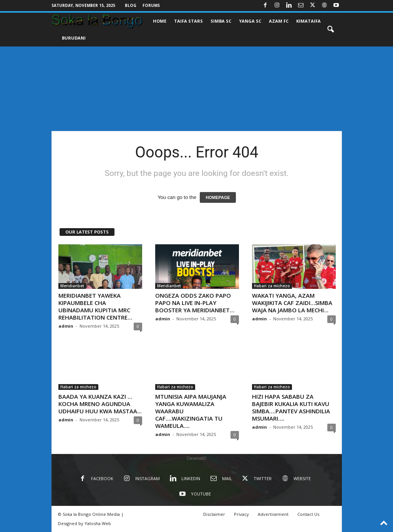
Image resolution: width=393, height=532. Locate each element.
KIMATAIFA (308, 21)
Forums (151, 5)
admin (66, 326)
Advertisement (273, 514)
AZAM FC (279, 21)
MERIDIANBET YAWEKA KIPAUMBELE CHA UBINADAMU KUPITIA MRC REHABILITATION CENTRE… (95, 306)
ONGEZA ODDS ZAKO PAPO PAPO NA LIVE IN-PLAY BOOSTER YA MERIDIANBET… (195, 303)
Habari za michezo (272, 286)
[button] (330, 30)
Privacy (241, 514)
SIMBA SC (221, 21)
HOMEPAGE (218, 197)
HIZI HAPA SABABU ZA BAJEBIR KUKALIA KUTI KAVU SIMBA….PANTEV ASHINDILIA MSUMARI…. (291, 407)
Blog (131, 5)
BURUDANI (74, 38)
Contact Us (308, 514)
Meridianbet (72, 286)
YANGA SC (250, 21)
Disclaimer (214, 514)
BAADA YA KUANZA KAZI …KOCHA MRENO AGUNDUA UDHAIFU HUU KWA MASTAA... (100, 404)
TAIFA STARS (188, 21)
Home (160, 21)
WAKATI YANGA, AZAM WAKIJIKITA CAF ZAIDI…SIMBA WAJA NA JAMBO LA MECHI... (292, 303)
